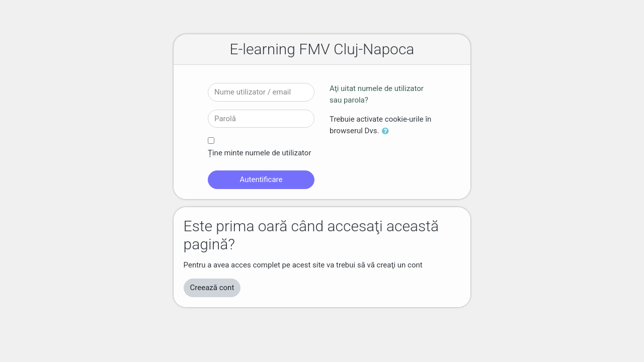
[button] (387, 131)
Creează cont (212, 288)
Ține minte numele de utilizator (259, 153)
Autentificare (261, 179)
